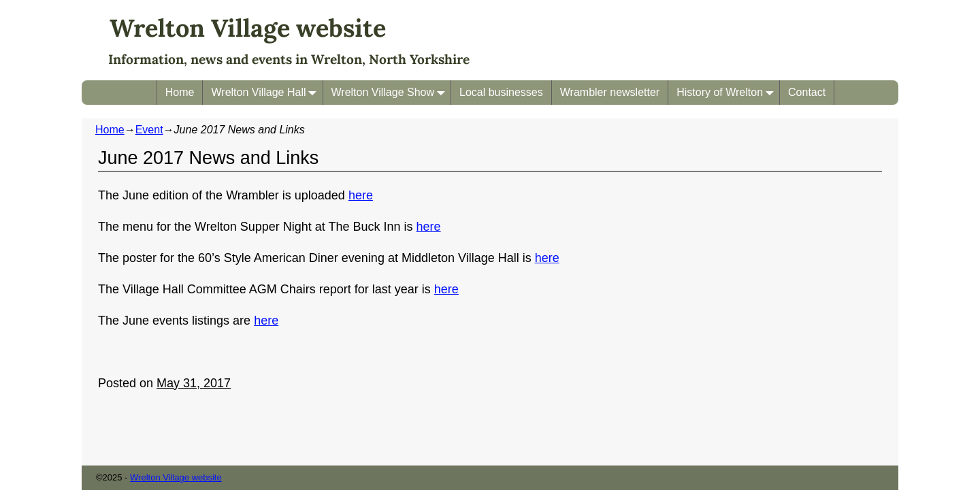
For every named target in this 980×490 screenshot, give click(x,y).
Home (180, 92)
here (361, 195)
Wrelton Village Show (391, 92)
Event (149, 130)
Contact (807, 92)
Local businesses (501, 92)
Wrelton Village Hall (266, 92)
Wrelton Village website (248, 28)
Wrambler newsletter (610, 92)
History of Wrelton (728, 92)
